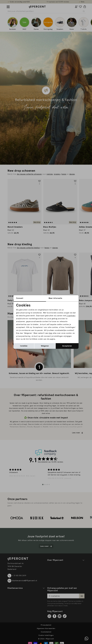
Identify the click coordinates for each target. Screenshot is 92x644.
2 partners (71, 316)
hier (51, 333)
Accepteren (67, 346)
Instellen (24, 346)
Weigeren (45, 346)
